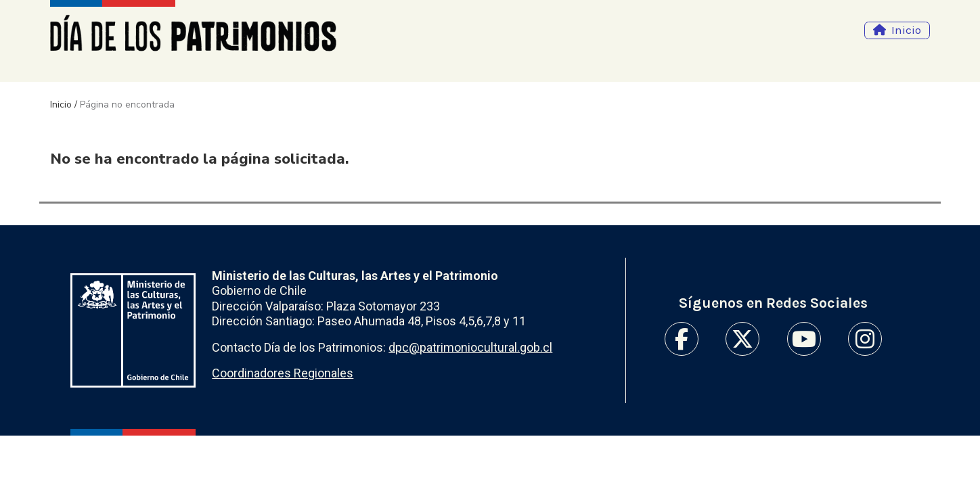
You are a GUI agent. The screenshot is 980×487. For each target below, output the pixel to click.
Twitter (742, 339)
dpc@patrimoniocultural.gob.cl (470, 347)
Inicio (906, 30)
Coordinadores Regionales (283, 373)
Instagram (865, 339)
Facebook (682, 339)
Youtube (804, 339)
